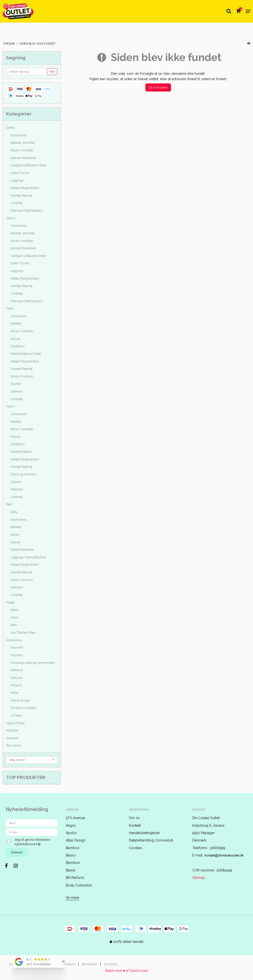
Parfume (16, 678)
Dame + (11, 218)
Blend (70, 870)
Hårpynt (16, 685)
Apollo (71, 833)
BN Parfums (75, 878)
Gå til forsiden (158, 87)
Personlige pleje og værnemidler (33, 663)
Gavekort (12, 738)
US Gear (16, 715)
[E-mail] (32, 832)
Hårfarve (17, 670)
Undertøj (16, 203)
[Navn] (32, 823)
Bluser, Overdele (22, 150)
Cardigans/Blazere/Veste (28, 165)
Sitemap (199, 878)
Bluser (15, 535)
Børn (9, 504)
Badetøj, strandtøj (22, 143)
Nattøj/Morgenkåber (25, 188)
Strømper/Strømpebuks (27, 210)
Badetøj (16, 323)
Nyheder (12, 730)
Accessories (19, 135)
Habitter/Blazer (21, 452)
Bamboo (73, 848)
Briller (14, 693)
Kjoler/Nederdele (22, 550)
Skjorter (16, 384)
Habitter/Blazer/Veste (26, 354)
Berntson (73, 863)
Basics (71, 855)
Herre (10, 308)
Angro (71, 825)
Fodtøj (10, 602)
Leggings (17, 180)
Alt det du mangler (23, 708)
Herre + (11, 406)
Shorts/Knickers (22, 376)
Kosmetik (17, 647)
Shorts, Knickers (22, 580)
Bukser (15, 339)
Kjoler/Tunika (20, 173)
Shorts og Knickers (23, 474)
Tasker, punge (20, 700)
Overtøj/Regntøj (21, 195)
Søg (52, 71)
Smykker (17, 655)
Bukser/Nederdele (23, 158)
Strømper (17, 391)
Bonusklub (14, 745)
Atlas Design (76, 840)
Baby (14, 512)
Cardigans (18, 346)
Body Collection (79, 885)
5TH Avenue (75, 818)
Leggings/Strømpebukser (28, 557)
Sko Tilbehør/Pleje (23, 632)
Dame (10, 128)
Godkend (17, 852)
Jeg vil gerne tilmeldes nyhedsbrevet (35, 842)
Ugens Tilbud (15, 723)
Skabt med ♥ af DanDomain (126, 971)
